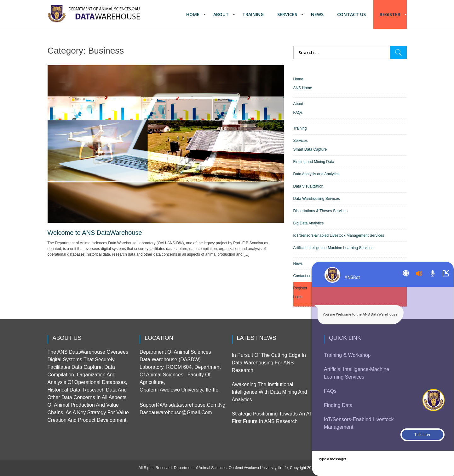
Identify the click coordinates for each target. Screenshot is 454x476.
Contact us (351, 14)
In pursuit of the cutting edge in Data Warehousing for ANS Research (269, 363)
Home (193, 14)
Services (287, 14)
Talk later (422, 435)
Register (390, 14)
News (317, 14)
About (221, 14)
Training (253, 14)
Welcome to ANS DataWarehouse (95, 233)
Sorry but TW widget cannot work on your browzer (375, 262)
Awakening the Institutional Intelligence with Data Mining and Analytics (270, 392)
